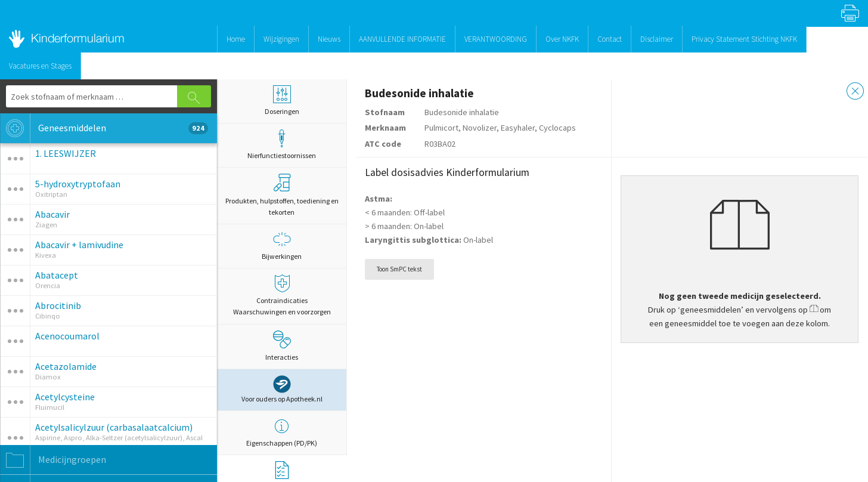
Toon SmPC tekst (399, 269)
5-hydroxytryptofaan (78, 184)
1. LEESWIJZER (66, 153)
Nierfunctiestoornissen (282, 145)
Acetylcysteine (65, 397)
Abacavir (52, 214)
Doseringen (282, 101)
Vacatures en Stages (40, 66)
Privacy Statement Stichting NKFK (744, 39)
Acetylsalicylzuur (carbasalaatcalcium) (114, 427)
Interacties (282, 346)
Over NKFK (562, 39)
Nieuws (329, 39)
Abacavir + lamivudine (79, 245)
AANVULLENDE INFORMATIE (402, 39)
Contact (610, 39)
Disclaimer (657, 39)
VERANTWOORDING (496, 39)
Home (236, 39)
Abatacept (57, 275)
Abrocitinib (58, 305)
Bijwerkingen (282, 245)
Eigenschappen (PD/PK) (282, 432)
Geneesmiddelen (104, 128)
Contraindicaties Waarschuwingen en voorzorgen (282, 295)
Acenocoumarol (67, 336)
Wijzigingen (281, 39)
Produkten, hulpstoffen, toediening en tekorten (282, 195)
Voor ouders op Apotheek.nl (282, 389)
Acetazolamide (66, 366)
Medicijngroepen (53, 460)
